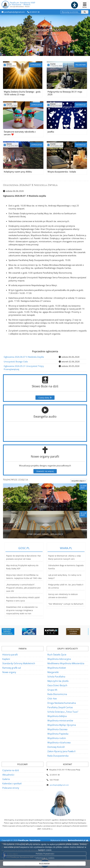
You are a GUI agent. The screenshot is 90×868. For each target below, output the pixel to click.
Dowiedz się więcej (45, 471)
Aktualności (8, 775)
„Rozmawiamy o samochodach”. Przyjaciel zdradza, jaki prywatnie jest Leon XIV (23, 588)
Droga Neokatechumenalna (62, 703)
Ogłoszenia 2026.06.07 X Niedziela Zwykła (30, 185)
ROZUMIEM (44, 864)
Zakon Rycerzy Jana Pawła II (61, 751)
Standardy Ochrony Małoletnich (19, 663)
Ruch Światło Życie (57, 655)
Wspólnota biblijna (57, 716)
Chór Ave (52, 699)
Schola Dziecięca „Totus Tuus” (63, 712)
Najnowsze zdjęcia (16, 480)
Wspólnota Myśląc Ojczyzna (62, 725)
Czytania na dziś (11, 770)
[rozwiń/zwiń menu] (85, 5)
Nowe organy (9, 672)
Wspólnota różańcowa (59, 743)
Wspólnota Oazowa (57, 729)
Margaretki (53, 672)
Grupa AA (52, 690)
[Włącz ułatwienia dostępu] (74, 5)
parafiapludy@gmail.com (14, 12)
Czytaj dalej (45, 398)
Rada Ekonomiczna (57, 694)
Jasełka (51, 132)
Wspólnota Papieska (58, 734)
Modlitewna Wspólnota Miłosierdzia (66, 663)
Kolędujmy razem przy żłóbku (18, 172)
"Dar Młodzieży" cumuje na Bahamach (66, 604)
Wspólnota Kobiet (57, 668)
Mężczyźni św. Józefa (58, 681)
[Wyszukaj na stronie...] (71, 12)
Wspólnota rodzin (57, 738)
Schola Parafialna (56, 677)
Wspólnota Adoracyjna (59, 659)
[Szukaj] (85, 12)
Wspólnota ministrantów (60, 721)
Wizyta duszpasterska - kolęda (62, 172)
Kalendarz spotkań (12, 783)
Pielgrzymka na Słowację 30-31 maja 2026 (65, 93)
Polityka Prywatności (45, 854)
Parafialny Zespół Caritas (60, 707)
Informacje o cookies (45, 858)
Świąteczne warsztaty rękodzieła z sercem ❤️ (20, 133)
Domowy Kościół (56, 747)
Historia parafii (10, 655)
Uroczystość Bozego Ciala (16, 362)
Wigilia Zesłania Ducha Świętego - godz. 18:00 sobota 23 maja (22, 93)
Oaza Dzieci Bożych (57, 685)
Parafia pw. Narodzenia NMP (45, 5)
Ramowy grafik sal (12, 668)
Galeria (6, 779)
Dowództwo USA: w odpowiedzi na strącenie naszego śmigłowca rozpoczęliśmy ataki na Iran (22, 610)
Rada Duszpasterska (58, 756)
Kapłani (6, 659)
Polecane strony (11, 788)
